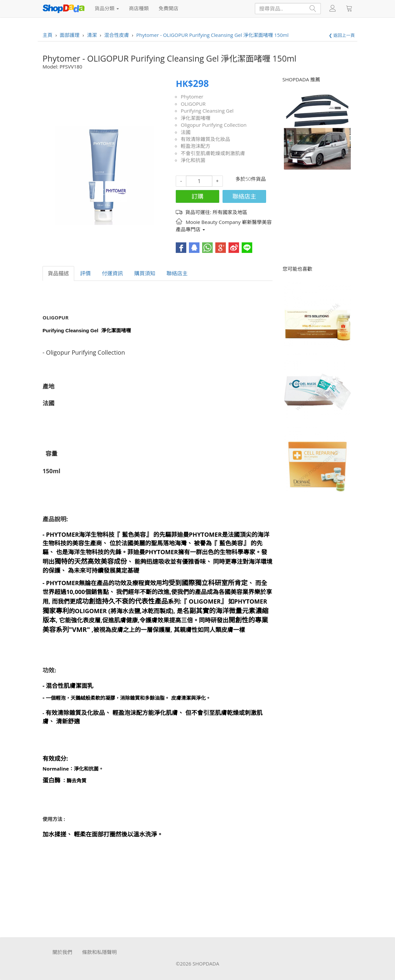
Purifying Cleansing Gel (207, 111)
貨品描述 (58, 273)
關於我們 (62, 952)
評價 (85, 273)
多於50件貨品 (251, 179)
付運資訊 (112, 273)
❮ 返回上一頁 (342, 35)
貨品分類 (107, 8)
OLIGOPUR (193, 104)
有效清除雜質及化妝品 (205, 139)
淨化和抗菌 (193, 160)
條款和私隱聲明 (99, 952)
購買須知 (145, 273)
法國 (186, 132)
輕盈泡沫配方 (196, 146)
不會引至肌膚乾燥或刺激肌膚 (213, 153)
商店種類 (139, 8)
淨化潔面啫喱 (196, 118)
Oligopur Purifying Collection (214, 125)
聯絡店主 (244, 196)
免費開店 (168, 8)
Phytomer (192, 96)
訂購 (197, 196)
